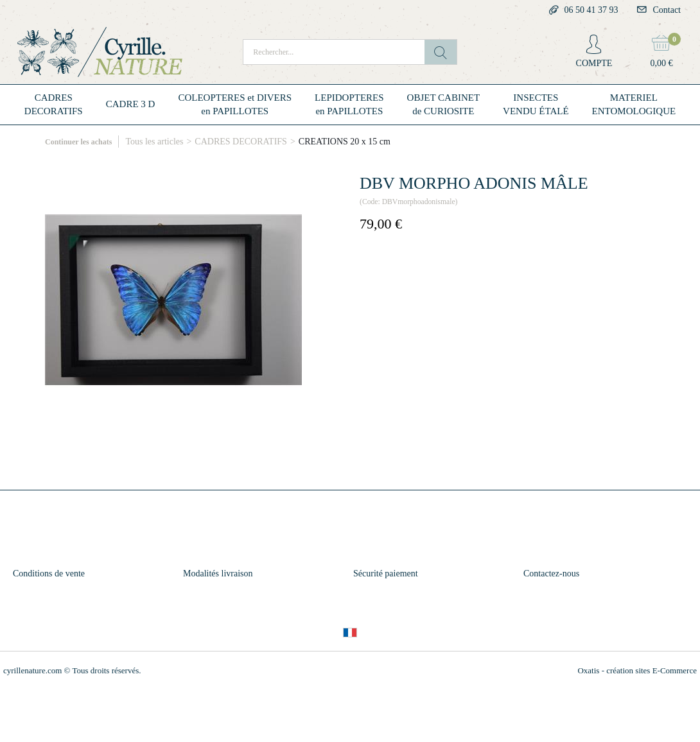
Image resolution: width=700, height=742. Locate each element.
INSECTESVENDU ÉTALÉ (536, 104)
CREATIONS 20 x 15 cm (345, 142)
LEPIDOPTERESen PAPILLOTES (349, 104)
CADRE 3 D (131, 104)
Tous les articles (154, 142)
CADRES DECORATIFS (241, 142)
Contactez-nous (551, 574)
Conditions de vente (49, 574)
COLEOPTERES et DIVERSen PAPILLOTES (235, 104)
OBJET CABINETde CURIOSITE (443, 104)
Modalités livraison (218, 574)
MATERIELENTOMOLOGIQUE (634, 104)
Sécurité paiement (386, 574)
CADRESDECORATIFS (54, 104)
